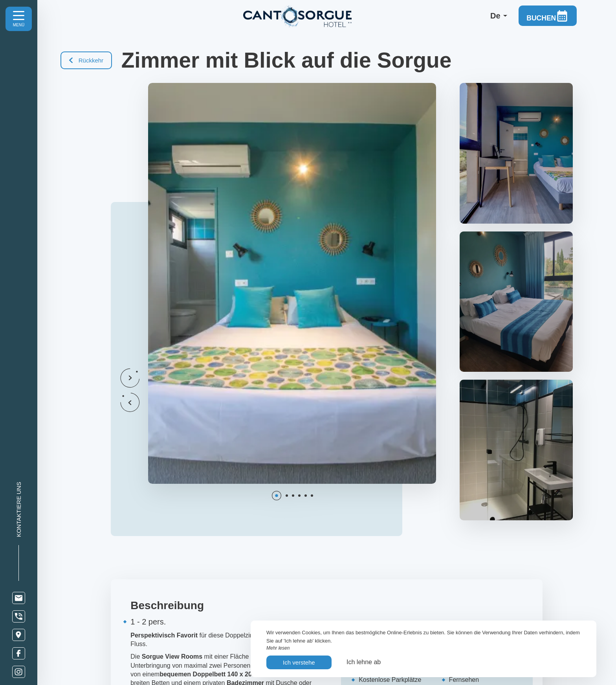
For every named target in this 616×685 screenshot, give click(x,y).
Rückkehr (87, 60)
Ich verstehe (299, 662)
